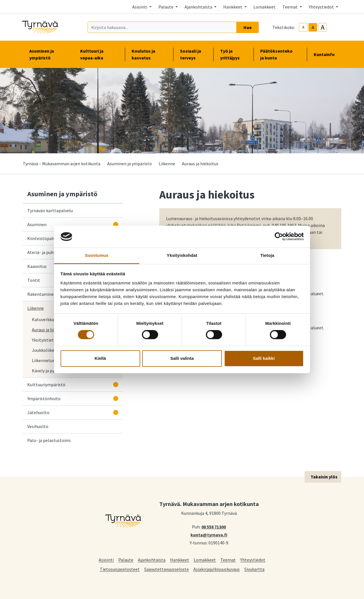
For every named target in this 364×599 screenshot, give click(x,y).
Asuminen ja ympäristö (130, 164)
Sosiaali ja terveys (191, 54)
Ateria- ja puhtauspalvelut (53, 252)
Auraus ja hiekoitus (50, 330)
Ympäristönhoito (44, 398)
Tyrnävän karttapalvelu (51, 210)
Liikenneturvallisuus (51, 360)
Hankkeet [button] (233, 7)
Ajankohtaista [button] (199, 7)
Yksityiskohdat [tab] (182, 255)
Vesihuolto (38, 426)
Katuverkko (43, 319)
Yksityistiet (43, 340)
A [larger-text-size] (323, 27)
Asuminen (37, 224)
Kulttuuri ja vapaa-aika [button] (99, 54)
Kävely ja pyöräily (49, 371)
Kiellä (100, 358)
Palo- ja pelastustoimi (49, 440)
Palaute (126, 560)
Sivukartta (254, 569)
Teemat (228, 560)
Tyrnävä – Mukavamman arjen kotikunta (62, 164)
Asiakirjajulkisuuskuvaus (217, 569)
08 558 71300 (214, 526)
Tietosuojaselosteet (120, 569)
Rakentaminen (42, 294)
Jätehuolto (38, 412)
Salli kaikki (264, 358)
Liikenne (167, 164)
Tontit (34, 280)
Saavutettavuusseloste (167, 569)
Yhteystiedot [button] (322, 7)
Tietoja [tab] (267, 255)
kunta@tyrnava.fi (209, 534)
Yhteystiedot (253, 560)
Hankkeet (180, 560)
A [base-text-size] (313, 27)
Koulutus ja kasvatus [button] (149, 54)
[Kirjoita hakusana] (162, 27)
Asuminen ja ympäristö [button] (48, 54)
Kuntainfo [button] (326, 54)
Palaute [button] (166, 7)
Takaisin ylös (324, 477)
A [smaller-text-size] (303, 27)
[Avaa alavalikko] (116, 224)
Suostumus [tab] (97, 255)
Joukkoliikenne (47, 350)
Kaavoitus (37, 266)
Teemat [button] (290, 7)
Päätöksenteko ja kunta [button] (280, 54)
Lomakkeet (264, 7)
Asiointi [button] (140, 7)
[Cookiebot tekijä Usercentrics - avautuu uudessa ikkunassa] (279, 237)
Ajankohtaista (152, 560)
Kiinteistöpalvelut (45, 238)
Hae (248, 27)
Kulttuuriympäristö (46, 385)
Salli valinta (182, 358)
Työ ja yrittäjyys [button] (233, 54)
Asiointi (106, 560)
